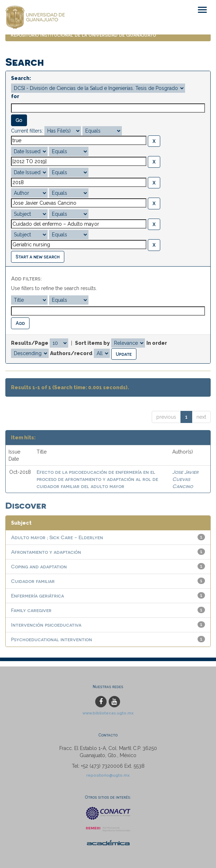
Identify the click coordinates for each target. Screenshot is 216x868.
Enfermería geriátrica (37, 596)
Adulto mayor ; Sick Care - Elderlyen (57, 537)
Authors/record (71, 353)
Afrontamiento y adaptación (46, 552)
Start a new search (38, 256)
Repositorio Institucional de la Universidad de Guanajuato (83, 35)
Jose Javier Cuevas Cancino (185, 479)
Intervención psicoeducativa (46, 625)
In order (157, 343)
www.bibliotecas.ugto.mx (108, 713)
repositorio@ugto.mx (108, 775)
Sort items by (92, 343)
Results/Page (30, 343)
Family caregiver (31, 610)
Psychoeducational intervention (52, 639)
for (15, 96)
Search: (21, 78)
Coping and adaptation (39, 566)
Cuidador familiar (33, 581)
